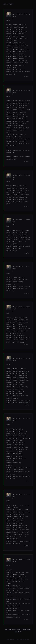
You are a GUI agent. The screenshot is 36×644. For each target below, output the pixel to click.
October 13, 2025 (23, 559)
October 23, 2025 (23, 419)
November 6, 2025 (23, 267)
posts (11, 4)
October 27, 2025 (23, 358)
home (5, 4)
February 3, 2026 (23, 14)
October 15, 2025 (23, 495)
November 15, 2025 (22, 175)
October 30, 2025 (23, 307)
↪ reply (27, 77)
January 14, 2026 (23, 90)
